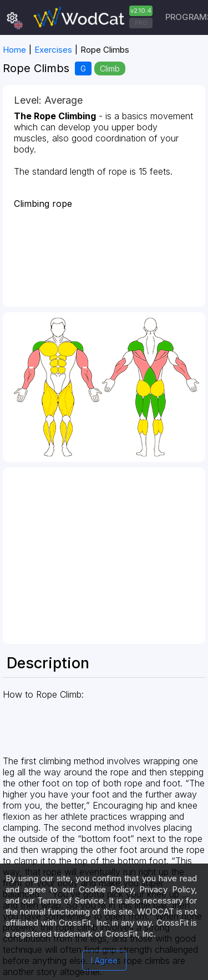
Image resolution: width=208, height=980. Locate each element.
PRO (141, 23)
